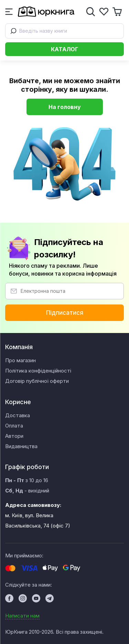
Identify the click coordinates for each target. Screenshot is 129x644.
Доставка (18, 415)
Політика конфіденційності (38, 371)
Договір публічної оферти (37, 381)
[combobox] (64, 31)
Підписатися (65, 313)
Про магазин (20, 360)
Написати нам (22, 616)
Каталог (64, 49)
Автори (14, 436)
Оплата (14, 426)
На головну (65, 107)
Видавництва (21, 446)
